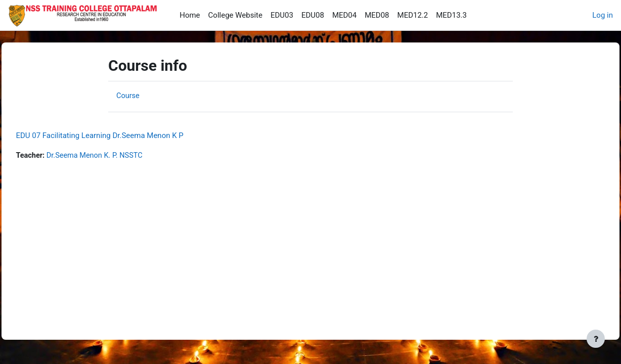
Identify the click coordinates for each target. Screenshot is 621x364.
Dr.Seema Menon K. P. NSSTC (120, 156)
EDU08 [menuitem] (313, 15)
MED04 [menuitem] (344, 15)
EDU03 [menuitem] (282, 15)
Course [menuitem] (128, 96)
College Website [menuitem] (235, 15)
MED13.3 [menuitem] (451, 15)
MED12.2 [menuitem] (413, 15)
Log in (603, 15)
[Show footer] (596, 339)
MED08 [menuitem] (377, 15)
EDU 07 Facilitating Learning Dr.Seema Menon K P (122, 135)
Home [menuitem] (190, 15)
